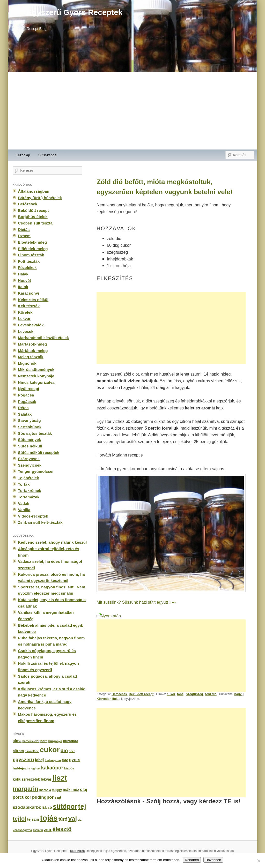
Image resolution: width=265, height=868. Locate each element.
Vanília (24, 510)
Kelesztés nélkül (33, 300)
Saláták (25, 414)
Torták (24, 484)
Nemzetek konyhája (36, 376)
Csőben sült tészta (35, 223)
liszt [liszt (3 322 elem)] (60, 778)
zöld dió (211, 694)
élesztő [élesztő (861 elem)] (62, 829)
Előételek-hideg (32, 242)
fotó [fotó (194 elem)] (65, 760)
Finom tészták (31, 255)
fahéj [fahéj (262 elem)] (39, 760)
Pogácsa (26, 395)
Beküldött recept (141, 694)
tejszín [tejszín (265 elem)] (33, 819)
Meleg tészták (31, 357)
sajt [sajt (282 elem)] (58, 797)
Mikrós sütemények (36, 369)
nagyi (238, 694)
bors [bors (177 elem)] (44, 741)
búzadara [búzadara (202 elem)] (71, 741)
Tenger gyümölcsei (36, 471)
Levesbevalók (31, 325)
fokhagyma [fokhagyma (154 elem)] (53, 760)
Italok (23, 287)
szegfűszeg (194, 694)
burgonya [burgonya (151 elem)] (55, 741)
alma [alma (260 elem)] (17, 741)
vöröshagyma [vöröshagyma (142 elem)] (22, 830)
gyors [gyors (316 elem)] (75, 760)
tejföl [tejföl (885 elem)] (19, 819)
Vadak (24, 503)
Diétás (24, 230)
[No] (259, 861)
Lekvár (24, 319)
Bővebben (213, 860)
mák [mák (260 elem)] (67, 790)
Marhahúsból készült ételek (43, 338)
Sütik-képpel (48, 155)
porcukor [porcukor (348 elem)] (22, 797)
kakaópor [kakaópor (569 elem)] (52, 768)
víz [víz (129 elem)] (79, 820)
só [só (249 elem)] (50, 807)
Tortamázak (29, 497)
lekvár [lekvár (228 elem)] (46, 779)
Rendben (192, 860)
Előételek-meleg (33, 249)
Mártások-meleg (33, 351)
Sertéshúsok (30, 427)
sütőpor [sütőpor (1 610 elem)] (65, 806)
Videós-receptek (33, 516)
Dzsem (24, 236)
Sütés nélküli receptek (39, 452)
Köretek (25, 312)
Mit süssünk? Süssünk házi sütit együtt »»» (136, 602)
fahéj (181, 694)
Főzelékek (27, 268)
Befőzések (119, 694)
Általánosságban (34, 191)
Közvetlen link (108, 699)
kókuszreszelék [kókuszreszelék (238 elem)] (26, 779)
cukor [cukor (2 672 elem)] (50, 750)
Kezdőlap (23, 155)
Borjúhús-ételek (33, 217)
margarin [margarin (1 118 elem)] (25, 789)
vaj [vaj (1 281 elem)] (73, 818)
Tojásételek (28, 478)
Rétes (23, 408)
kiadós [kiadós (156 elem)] (69, 768)
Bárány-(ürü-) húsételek (40, 198)
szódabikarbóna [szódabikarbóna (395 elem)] (30, 807)
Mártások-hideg (32, 344)
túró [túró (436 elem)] (63, 819)
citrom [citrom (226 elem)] (18, 751)
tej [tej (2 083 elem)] (82, 806)
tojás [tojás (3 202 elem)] (49, 818)
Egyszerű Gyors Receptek (75, 12)
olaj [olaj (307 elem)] (83, 790)
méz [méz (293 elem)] (75, 790)
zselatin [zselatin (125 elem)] (38, 830)
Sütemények (29, 440)
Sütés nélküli (30, 446)
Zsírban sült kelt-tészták (40, 522)
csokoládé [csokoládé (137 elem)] (32, 751)
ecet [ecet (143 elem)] (72, 751)
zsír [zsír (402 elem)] (48, 829)
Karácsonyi (28, 293)
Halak (23, 274)
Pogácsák (27, 402)
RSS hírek (78, 851)
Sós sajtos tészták (35, 433)
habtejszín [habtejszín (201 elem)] (21, 768)
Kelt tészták (29, 306)
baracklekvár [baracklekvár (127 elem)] (31, 741)
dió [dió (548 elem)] (64, 750)
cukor (171, 694)
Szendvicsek (30, 465)
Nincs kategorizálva (36, 382)
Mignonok (27, 363)
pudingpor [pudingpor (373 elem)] (43, 797)
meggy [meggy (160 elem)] (57, 790)
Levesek (26, 331)
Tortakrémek (30, 491)
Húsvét (24, 280)
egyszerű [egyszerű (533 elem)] (23, 760)
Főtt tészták (29, 261)
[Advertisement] (132, 111)
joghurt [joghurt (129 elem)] (35, 768)
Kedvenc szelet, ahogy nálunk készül (52, 542)
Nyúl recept (28, 389)
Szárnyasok (29, 459)
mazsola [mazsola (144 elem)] (45, 790)
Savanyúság (29, 420)
